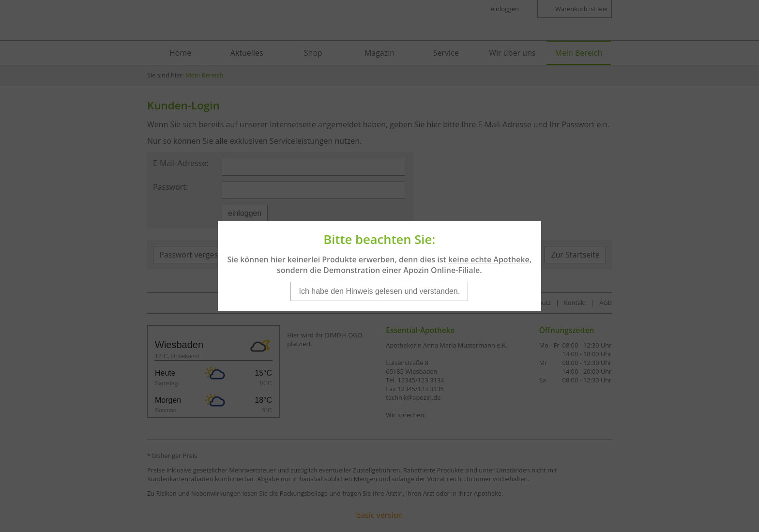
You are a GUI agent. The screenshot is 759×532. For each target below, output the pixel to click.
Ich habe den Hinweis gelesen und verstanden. (379, 283)
